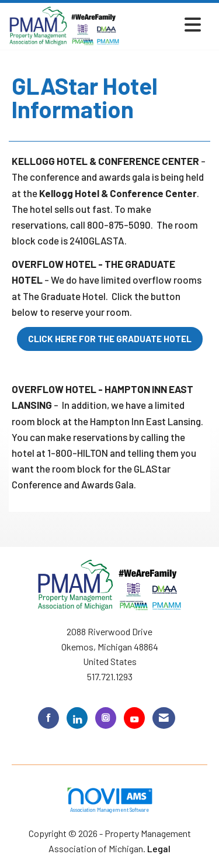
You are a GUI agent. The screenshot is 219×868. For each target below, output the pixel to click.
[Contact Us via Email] (164, 718)
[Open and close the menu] (164, 24)
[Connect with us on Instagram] (106, 718)
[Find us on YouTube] (134, 718)
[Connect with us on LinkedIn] (77, 718)
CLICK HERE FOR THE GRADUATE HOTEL (110, 339)
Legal (159, 848)
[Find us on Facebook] (48, 718)
